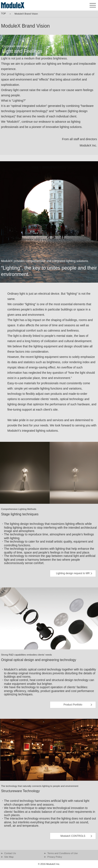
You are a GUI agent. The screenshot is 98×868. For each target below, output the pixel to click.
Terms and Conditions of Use (63, 853)
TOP (3, 13)
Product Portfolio (73, 705)
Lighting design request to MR (73, 573)
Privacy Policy (55, 857)
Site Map (9, 857)
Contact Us (10, 853)
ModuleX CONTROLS (73, 836)
